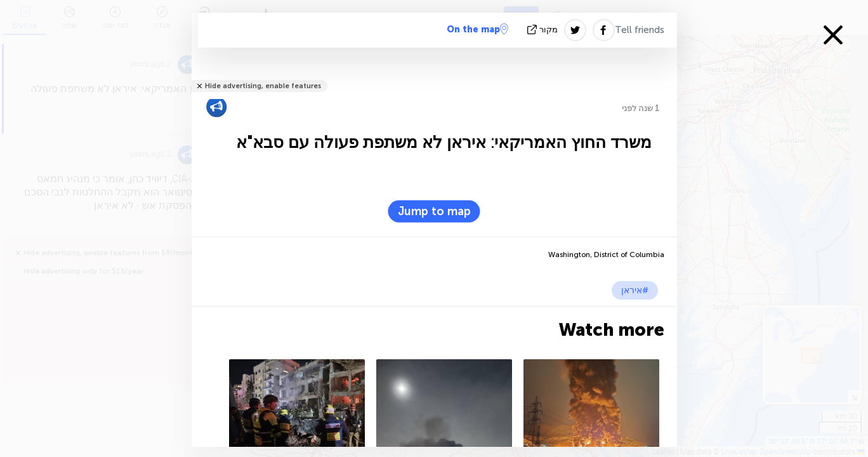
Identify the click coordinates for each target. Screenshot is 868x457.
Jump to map (434, 211)
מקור (544, 30)
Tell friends (640, 30)
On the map (477, 29)
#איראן (635, 290)
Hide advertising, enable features (263, 86)
